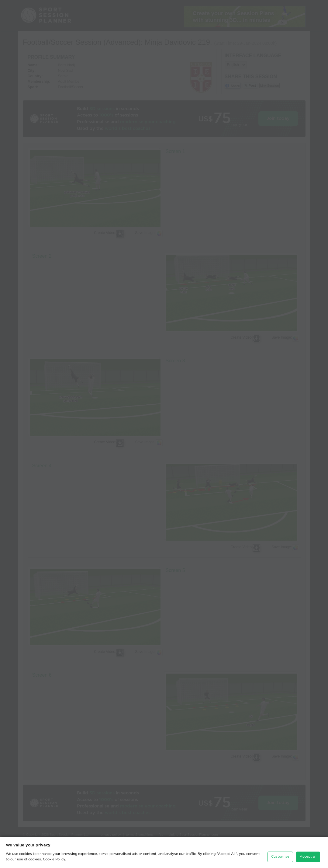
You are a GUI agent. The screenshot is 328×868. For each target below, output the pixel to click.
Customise (280, 857)
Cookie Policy (54, 859)
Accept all (308, 857)
